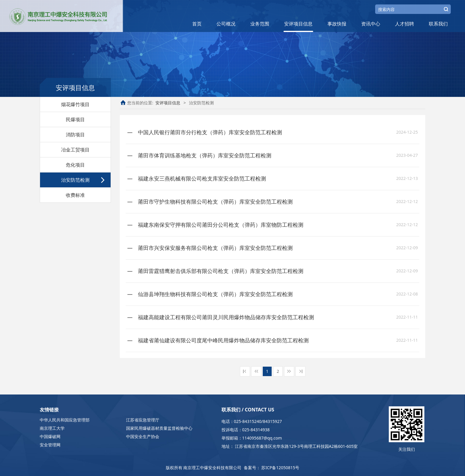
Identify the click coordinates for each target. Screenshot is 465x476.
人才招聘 (405, 24)
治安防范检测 (75, 180)
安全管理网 (50, 445)
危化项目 (75, 165)
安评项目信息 (298, 24)
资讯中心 (371, 24)
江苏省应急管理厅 (143, 420)
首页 (197, 24)
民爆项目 (75, 119)
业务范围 (260, 24)
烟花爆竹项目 (75, 104)
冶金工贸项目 (75, 150)
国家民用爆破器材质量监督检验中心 (159, 428)
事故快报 (337, 24)
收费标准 (75, 195)
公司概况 (226, 24)
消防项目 (75, 135)
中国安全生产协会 (143, 436)
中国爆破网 (50, 436)
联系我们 (438, 24)
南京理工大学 (52, 428)
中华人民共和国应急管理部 (65, 420)
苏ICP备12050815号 (280, 468)
